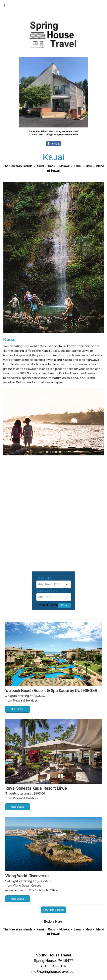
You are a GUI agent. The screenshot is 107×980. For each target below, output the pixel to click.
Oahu (51, 929)
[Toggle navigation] (4, 7)
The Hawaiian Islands (18, 929)
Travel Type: (44, 578)
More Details (18, 709)
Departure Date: (47, 591)
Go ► (64, 605)
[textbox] (54, 584)
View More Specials (53, 910)
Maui (88, 929)
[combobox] (54, 584)
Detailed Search (47, 605)
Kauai (62, 346)
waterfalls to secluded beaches (43, 364)
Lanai (77, 929)
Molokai (64, 929)
